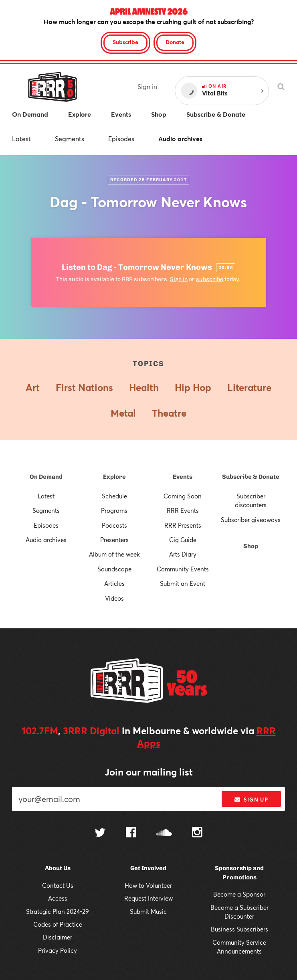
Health (144, 387)
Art (33, 387)
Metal (123, 413)
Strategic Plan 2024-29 (58, 911)
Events (183, 477)
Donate (175, 42)
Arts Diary (183, 554)
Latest (21, 139)
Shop (251, 546)
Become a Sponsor (239, 894)
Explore (114, 477)
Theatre (169, 413)
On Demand (46, 477)
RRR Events (183, 510)
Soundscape (114, 569)
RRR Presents (183, 525)
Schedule (114, 496)
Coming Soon (183, 496)
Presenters (114, 540)
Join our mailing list (149, 772)
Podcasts (114, 525)
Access (58, 898)
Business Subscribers (239, 929)
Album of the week (114, 554)
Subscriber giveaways (251, 520)
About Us (58, 868)
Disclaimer (58, 937)
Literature (249, 387)
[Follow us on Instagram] (197, 833)
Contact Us (58, 885)
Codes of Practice (58, 924)
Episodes (121, 139)
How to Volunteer (148, 885)
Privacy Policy (58, 950)
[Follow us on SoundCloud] (164, 833)
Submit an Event (183, 583)
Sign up (251, 800)
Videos (114, 598)
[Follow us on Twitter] (100, 833)
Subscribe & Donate (251, 477)
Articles (114, 583)
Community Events (183, 569)
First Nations (84, 387)
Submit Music (148, 911)
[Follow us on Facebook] (131, 833)
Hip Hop (193, 387)
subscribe (210, 279)
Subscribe (125, 42)
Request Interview (148, 898)
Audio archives (180, 139)
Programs (114, 510)
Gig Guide (183, 540)
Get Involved (148, 868)
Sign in (147, 86)
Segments (70, 139)
